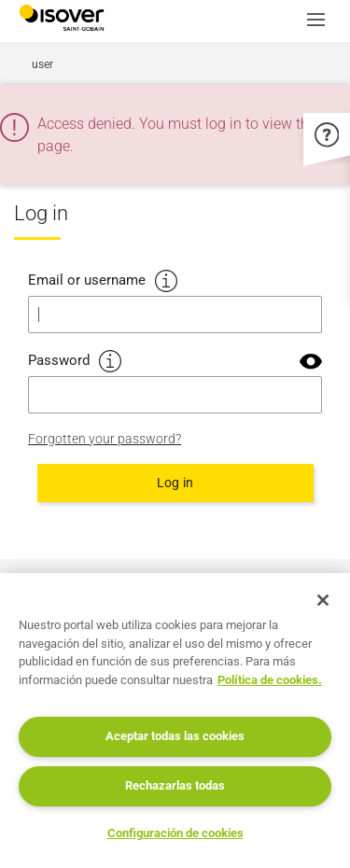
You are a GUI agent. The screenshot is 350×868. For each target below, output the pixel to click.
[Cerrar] (323, 600)
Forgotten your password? (105, 439)
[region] (175, 721)
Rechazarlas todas (175, 785)
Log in (175, 483)
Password (59, 360)
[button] (321, 21)
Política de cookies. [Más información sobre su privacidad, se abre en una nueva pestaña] (270, 680)
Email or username (87, 280)
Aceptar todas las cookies (175, 736)
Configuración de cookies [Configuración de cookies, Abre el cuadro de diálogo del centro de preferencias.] (175, 833)
